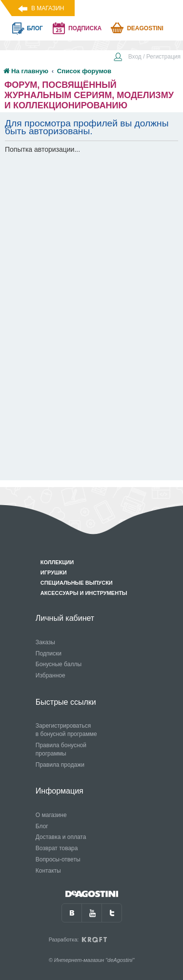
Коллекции (57, 562)
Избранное (51, 675)
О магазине (51, 815)
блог (35, 28)
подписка (85, 28)
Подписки (49, 653)
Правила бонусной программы (61, 749)
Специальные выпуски (77, 583)
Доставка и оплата (61, 837)
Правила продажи (60, 765)
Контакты (48, 871)
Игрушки (54, 572)
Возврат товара (57, 848)
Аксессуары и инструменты (84, 593)
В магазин (48, 8)
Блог (42, 826)
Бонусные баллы (59, 664)
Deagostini (145, 28)
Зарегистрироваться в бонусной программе (66, 730)
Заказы (45, 642)
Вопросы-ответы (58, 859)
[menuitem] (147, 58)
